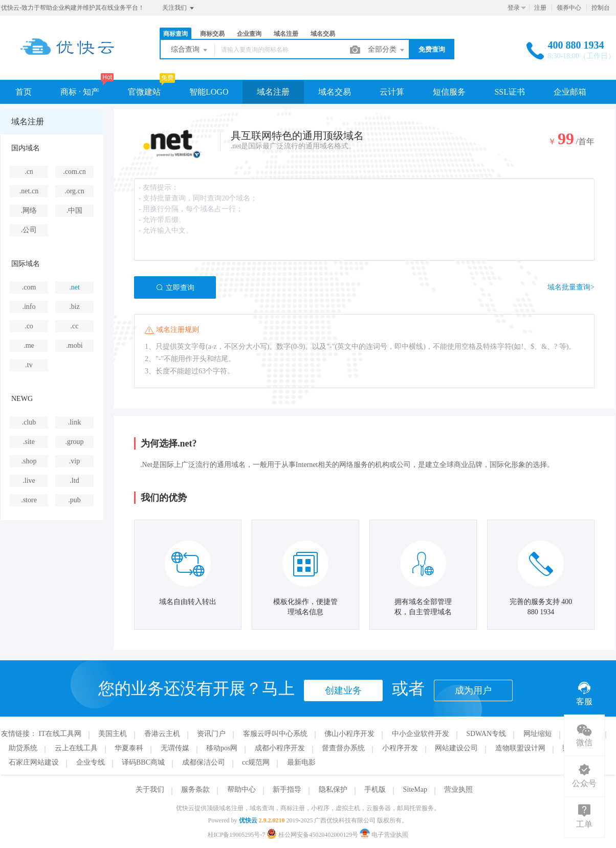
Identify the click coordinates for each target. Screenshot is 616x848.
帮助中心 (241, 789)
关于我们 (150, 789)
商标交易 (212, 34)
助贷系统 (23, 748)
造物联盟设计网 (520, 748)
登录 (514, 8)
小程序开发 (400, 748)
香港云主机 (162, 734)
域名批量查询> (571, 287)
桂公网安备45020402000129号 (313, 835)
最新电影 (301, 762)
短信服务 (449, 92)
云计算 (392, 92)
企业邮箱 (570, 92)
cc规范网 (256, 762)
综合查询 (190, 50)
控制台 (601, 8)
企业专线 (91, 762)
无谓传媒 (175, 748)
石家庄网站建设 (34, 762)
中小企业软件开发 (421, 734)
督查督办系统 (343, 748)
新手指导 (287, 789)
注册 (540, 8)
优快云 (248, 820)
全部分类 (387, 50)
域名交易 (323, 34)
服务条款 (195, 789)
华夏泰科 (129, 748)
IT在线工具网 (60, 734)
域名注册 (286, 34)
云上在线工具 (76, 748)
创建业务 (343, 690)
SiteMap (415, 789)
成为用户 (473, 690)
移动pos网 (222, 748)
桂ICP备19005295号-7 (237, 835)
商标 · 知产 (80, 92)
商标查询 (175, 34)
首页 (24, 92)
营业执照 (458, 789)
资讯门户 (211, 734)
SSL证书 (510, 92)
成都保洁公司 (204, 762)
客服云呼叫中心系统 (275, 734)
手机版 (375, 789)
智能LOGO (209, 92)
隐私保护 (333, 789)
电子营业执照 (384, 835)
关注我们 (179, 8)
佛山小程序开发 (349, 734)
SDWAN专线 (486, 734)
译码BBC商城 (143, 762)
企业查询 (249, 34)
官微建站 (144, 92)
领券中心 (569, 8)
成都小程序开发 (280, 748)
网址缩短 (538, 734)
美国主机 (113, 734)
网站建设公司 (456, 748)
